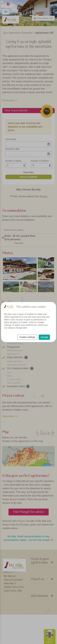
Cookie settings (27, 337)
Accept (44, 337)
